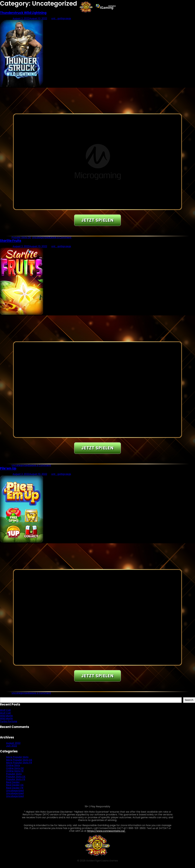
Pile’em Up (8, 468)
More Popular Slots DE (19, 760)
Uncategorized (41, 237)
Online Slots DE (15, 768)
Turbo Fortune (9, 721)
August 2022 (13, 743)
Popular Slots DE (21, 237)
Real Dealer (13, 782)
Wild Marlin (6, 716)
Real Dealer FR (15, 788)
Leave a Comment (60, 237)
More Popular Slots (17, 757)
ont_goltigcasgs (61, 18)
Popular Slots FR (16, 779)
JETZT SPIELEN (97, 220)
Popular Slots (14, 774)
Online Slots (13, 765)
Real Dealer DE (15, 785)
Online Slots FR (15, 771)
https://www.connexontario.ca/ (106, 831)
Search (4, 696)
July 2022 (12, 746)
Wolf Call (5, 710)
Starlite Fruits (11, 241)
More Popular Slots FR (19, 763)
